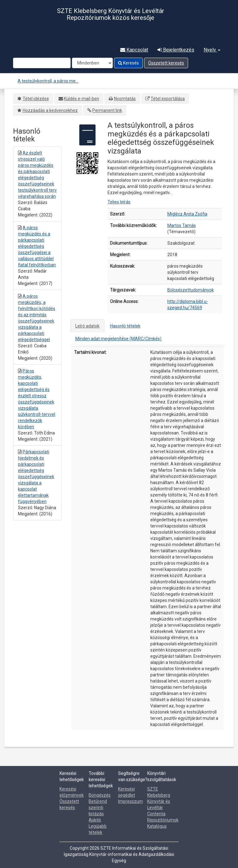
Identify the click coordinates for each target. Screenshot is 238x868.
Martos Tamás (182, 225)
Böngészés (100, 795)
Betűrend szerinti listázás (98, 808)
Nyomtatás (125, 99)
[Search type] (92, 63)
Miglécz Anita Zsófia (187, 214)
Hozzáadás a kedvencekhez (50, 110)
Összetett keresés (166, 63)
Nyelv (212, 50)
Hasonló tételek (125, 326)
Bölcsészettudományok (191, 290)
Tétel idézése (36, 99)
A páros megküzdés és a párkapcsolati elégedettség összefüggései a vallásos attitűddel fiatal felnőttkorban (37, 246)
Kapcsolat (134, 50)
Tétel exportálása (168, 99)
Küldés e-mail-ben (82, 99)
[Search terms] (42, 63)
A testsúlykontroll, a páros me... (48, 81)
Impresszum (130, 801)
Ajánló (95, 820)
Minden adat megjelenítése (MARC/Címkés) (118, 339)
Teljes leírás (119, 202)
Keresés (128, 63)
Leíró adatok (87, 326)
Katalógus (157, 826)
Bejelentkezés (176, 50)
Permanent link (107, 110)
